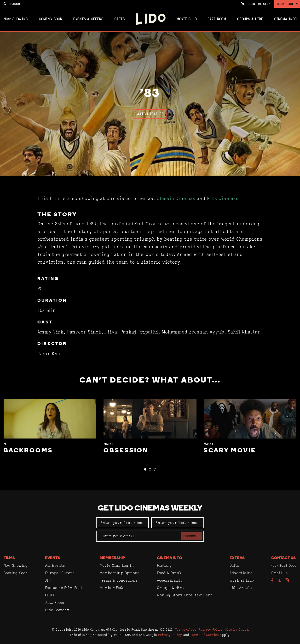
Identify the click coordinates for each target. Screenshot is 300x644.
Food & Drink (169, 573)
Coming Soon (50, 19)
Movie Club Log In (117, 565)
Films (9, 558)
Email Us (280, 573)
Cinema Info (285, 19)
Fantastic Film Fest (64, 588)
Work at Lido (242, 580)
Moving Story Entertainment (185, 595)
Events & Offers (88, 19)
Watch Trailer (150, 114)
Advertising (241, 573)
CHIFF (50, 595)
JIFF (49, 580)
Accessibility (170, 580)
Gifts (119, 19)
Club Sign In (287, 4)
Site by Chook (237, 629)
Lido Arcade (241, 588)
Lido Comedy (57, 610)
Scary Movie (230, 451)
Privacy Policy (211, 629)
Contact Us (283, 558)
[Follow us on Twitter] (279, 581)
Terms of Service (205, 635)
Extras (237, 558)
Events (53, 558)
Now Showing (16, 19)
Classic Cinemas (176, 198)
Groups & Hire (250, 19)
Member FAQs (112, 588)
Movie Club (187, 19)
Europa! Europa (60, 573)
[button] (145, 469)
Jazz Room (217, 19)
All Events (55, 565)
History (164, 565)
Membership (112, 558)
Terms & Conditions (119, 580)
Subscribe (192, 536)
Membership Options (120, 573)
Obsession (126, 451)
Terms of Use (186, 629)
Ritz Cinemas (223, 198)
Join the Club (259, 4)
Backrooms (28, 451)
